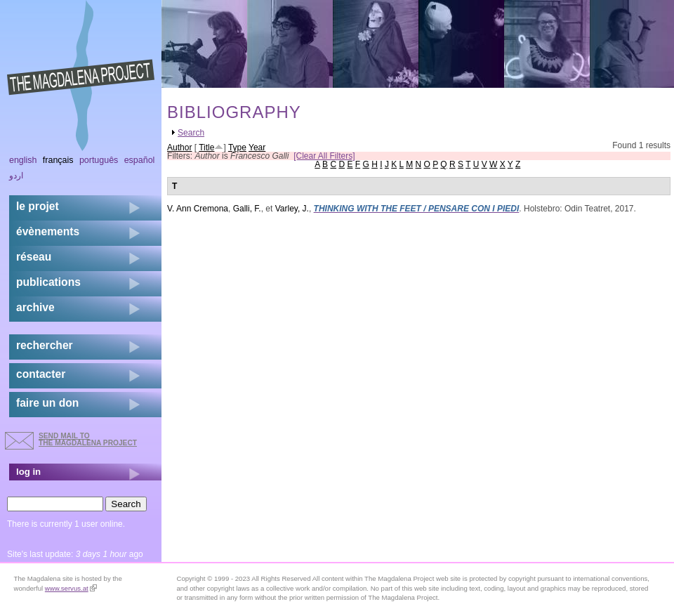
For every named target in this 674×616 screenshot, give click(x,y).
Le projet (38, 206)
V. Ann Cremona (198, 209)
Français (58, 160)
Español (140, 160)
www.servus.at (71, 588)
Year (257, 148)
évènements (48, 231)
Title (206, 148)
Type (237, 148)
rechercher (45, 345)
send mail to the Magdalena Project (88, 439)
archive (35, 307)
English (23, 160)
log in (28, 472)
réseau (34, 257)
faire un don (47, 403)
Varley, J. (292, 209)
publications (48, 282)
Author (179, 148)
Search (191, 133)
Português (99, 160)
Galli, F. (247, 209)
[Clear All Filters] (324, 156)
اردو (16, 176)
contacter (41, 374)
